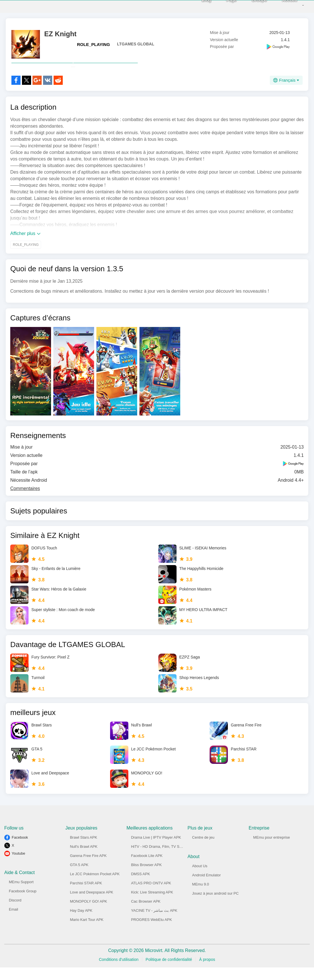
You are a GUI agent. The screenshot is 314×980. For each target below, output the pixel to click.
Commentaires (25, 501)
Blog (197, 6)
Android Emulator (206, 888)
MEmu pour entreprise (272, 850)
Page (222, 6)
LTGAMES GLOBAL (135, 44)
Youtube (18, 866)
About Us (200, 878)
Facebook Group (23, 904)
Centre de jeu (203, 850)
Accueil (280, 6)
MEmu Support (21, 894)
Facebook (20, 850)
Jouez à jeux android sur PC (215, 906)
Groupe (250, 6)
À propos (207, 972)
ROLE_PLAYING (93, 44)
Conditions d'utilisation (119, 972)
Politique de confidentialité (169, 972)
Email (14, 922)
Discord (15, 913)
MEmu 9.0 (201, 897)
